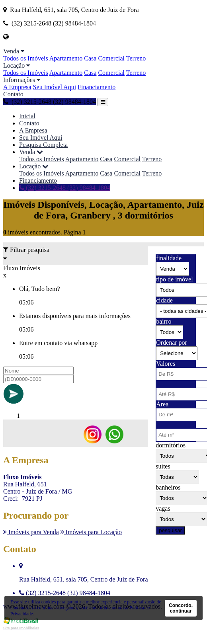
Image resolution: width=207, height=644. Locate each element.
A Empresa (17, 87)
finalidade (169, 258)
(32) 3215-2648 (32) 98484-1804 (50, 102)
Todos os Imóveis (26, 58)
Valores (166, 364)
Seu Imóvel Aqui (55, 87)
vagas (163, 508)
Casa (90, 58)
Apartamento (66, 58)
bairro (164, 321)
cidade (164, 300)
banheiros (168, 487)
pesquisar (170, 530)
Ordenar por (172, 342)
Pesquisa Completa (43, 145)
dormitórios (171, 445)
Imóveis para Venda (31, 532)
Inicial (27, 116)
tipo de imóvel (174, 279)
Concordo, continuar (181, 608)
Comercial (111, 58)
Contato (13, 94)
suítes (163, 466)
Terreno (136, 58)
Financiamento (97, 87)
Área (162, 404)
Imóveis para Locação (91, 532)
